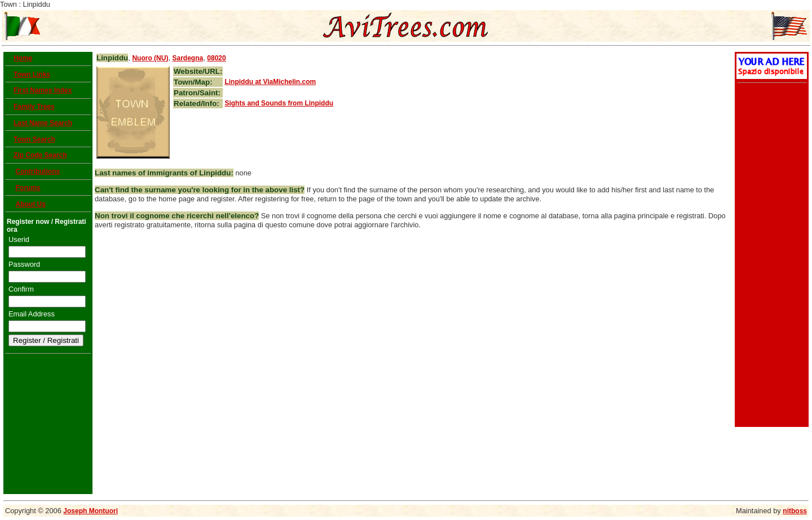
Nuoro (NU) (150, 58)
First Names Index (43, 90)
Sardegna (188, 58)
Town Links (32, 74)
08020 (216, 58)
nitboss (795, 511)
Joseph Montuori (91, 511)
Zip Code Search (40, 155)
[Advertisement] (770, 256)
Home (23, 58)
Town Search (34, 139)
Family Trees (34, 107)
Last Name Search (43, 123)
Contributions (37, 171)
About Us (30, 204)
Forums (28, 188)
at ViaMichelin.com (270, 82)
